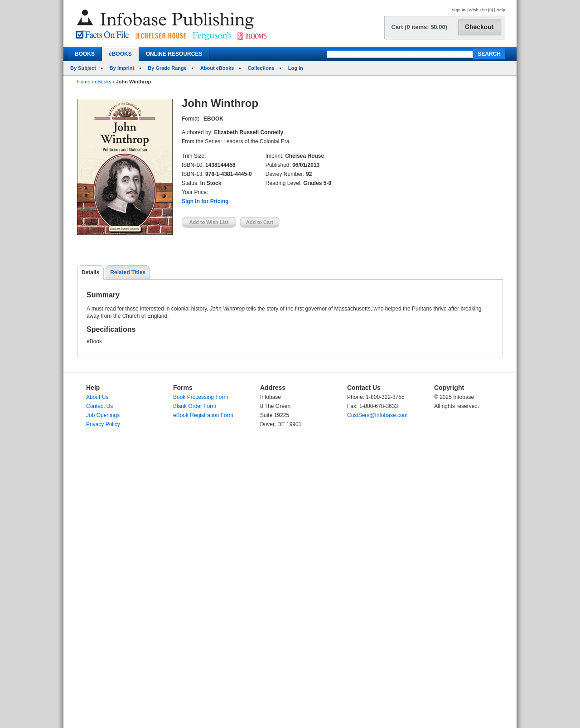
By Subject (83, 68)
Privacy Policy (103, 424)
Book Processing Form (201, 397)
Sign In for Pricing (205, 201)
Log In (296, 68)
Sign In (459, 10)
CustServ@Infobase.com (377, 415)
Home (84, 82)
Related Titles (128, 272)
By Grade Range (167, 68)
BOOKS (85, 54)
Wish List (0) (481, 10)
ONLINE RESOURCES (174, 54)
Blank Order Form (195, 406)
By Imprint (122, 68)
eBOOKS (120, 54)
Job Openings (103, 415)
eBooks (103, 82)
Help (501, 10)
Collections (261, 68)
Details (90, 272)
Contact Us (99, 406)
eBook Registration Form (203, 415)
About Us (97, 397)
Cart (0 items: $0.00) (419, 27)
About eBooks (217, 68)
